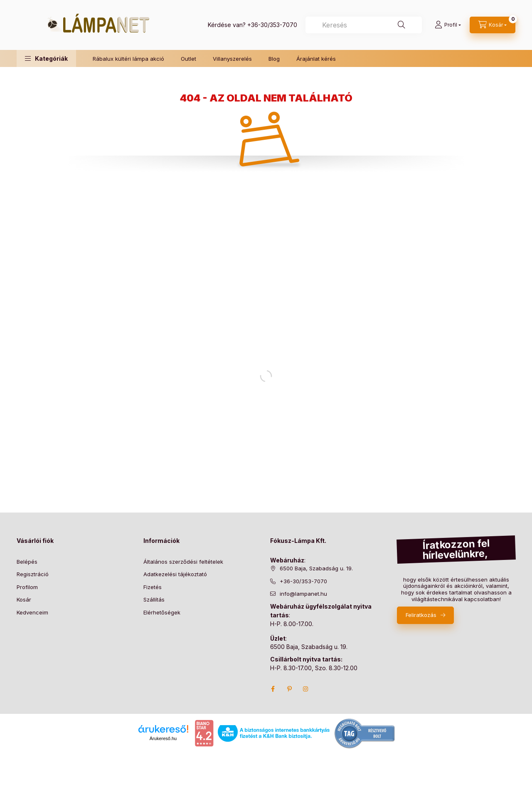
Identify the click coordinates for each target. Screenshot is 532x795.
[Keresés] (401, 25)
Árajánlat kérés (316, 59)
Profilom (27, 587)
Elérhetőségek (162, 612)
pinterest (289, 689)
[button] (46, 58)
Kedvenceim (32, 612)
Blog (274, 59)
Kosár (24, 599)
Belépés (27, 562)
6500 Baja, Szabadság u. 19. (316, 568)
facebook (273, 689)
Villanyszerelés (232, 59)
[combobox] (364, 25)
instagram (306, 689)
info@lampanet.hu (303, 594)
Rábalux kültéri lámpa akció (128, 59)
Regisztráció (33, 574)
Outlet (188, 59)
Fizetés (153, 587)
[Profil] (448, 25)
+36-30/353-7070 (272, 25)
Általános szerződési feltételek (183, 562)
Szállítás (154, 599)
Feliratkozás (421, 615)
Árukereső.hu (163, 738)
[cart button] (493, 25)
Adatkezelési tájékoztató (175, 574)
